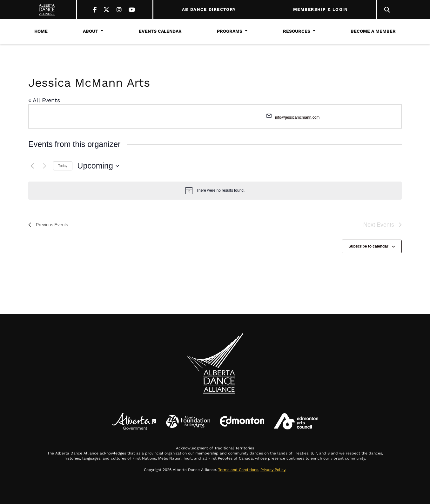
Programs (230, 31)
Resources (297, 31)
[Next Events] (44, 166)
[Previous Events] (32, 166)
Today (63, 166)
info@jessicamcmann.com (297, 117)
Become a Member (373, 31)
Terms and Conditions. (239, 470)
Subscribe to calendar (368, 246)
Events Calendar (160, 31)
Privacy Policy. (273, 470)
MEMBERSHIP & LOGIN (320, 10)
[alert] (215, 190)
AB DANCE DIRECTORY (209, 10)
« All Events (44, 100)
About (91, 31)
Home (41, 31)
